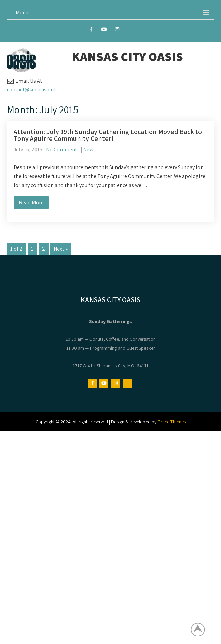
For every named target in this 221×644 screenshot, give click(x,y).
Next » (61, 249)
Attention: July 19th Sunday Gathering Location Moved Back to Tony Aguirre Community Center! (108, 135)
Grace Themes (172, 422)
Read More (31, 202)
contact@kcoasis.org (31, 90)
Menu (22, 12)
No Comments (63, 150)
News (89, 150)
